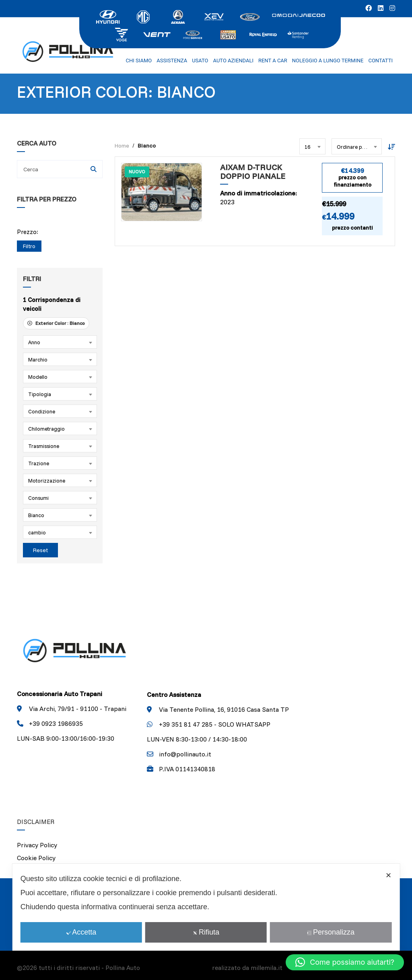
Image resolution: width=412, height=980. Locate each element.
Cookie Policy (36, 858)
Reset (40, 550)
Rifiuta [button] (206, 932)
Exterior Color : (56, 323)
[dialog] (206, 907)
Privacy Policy (37, 845)
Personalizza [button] (331, 932)
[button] (345, 962)
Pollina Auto (123, 968)
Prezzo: (28, 232)
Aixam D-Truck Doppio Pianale (253, 172)
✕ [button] (388, 875)
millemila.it (267, 968)
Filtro (29, 246)
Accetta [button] (81, 932)
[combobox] (60, 342)
